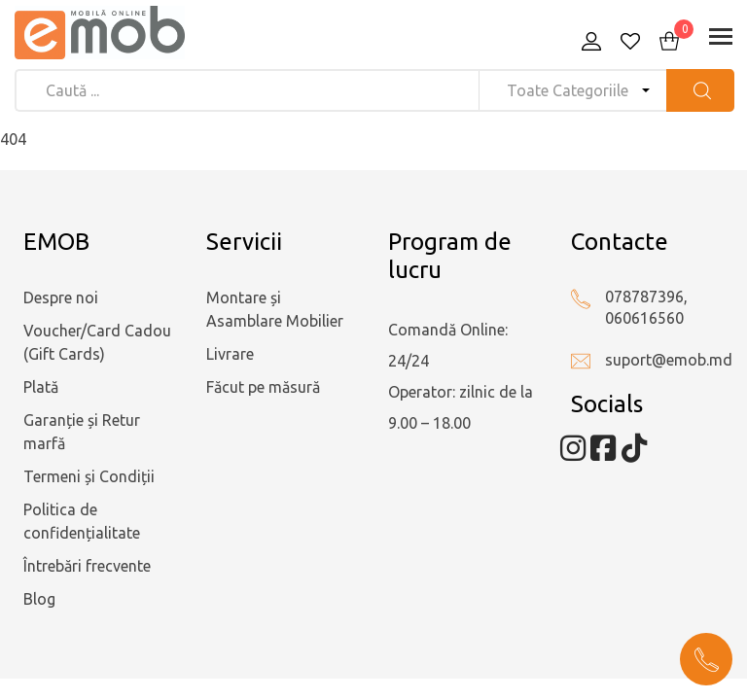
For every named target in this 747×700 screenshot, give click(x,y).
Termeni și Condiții (89, 476)
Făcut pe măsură (263, 387)
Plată (41, 387)
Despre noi (61, 297)
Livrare (230, 354)
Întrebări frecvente (87, 566)
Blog (39, 599)
